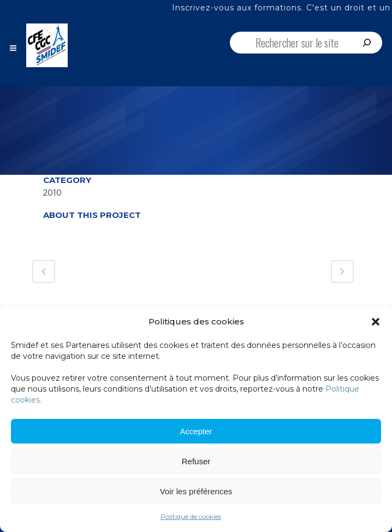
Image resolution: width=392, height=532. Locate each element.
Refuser (196, 461)
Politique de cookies (191, 516)
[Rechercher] (367, 43)
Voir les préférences (196, 491)
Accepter (196, 431)
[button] (376, 322)
